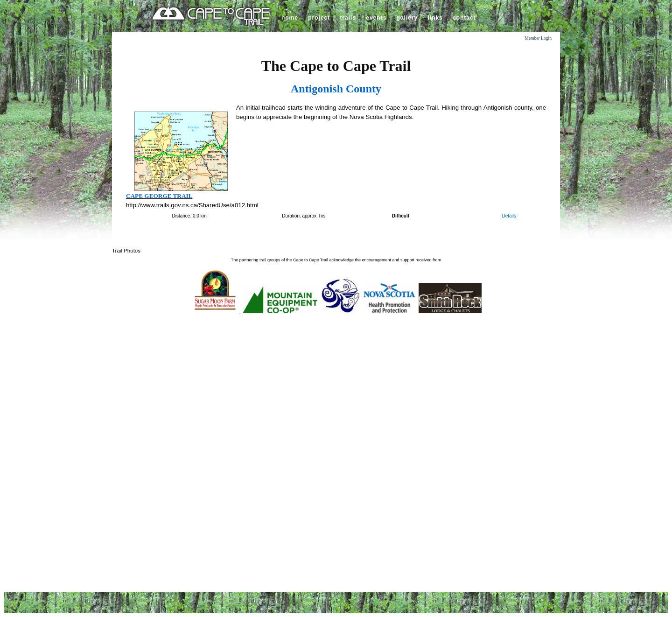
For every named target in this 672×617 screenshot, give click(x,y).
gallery (407, 18)
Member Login (538, 38)
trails (348, 18)
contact (464, 18)
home (290, 18)
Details (509, 216)
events (376, 18)
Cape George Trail (159, 196)
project (319, 18)
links (435, 18)
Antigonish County (336, 89)
